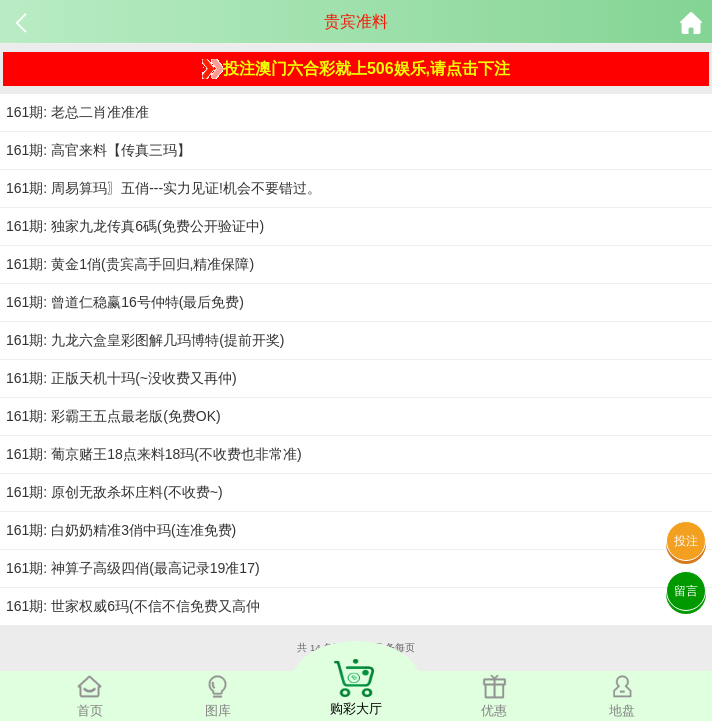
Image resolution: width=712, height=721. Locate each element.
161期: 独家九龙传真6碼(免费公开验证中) (135, 226)
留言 (686, 591)
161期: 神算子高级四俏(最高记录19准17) (133, 568)
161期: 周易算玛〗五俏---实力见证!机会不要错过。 (163, 188)
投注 (686, 541)
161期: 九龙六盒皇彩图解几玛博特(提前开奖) (145, 340)
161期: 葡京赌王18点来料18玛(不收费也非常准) (154, 454)
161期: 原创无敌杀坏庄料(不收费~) (114, 492)
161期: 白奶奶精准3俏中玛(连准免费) (121, 530)
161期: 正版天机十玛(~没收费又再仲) (121, 378)
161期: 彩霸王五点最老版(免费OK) (113, 416)
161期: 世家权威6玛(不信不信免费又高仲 (133, 606)
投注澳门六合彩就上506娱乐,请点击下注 (356, 69)
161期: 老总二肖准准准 (77, 112)
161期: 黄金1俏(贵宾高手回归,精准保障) (130, 264)
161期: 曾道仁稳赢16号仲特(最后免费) (125, 302)
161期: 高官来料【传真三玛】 (98, 150)
